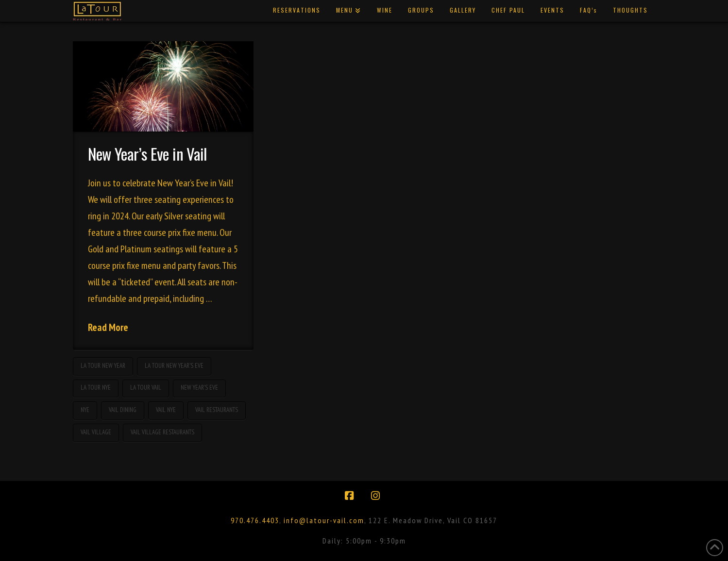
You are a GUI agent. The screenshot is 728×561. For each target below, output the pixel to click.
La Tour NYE (96, 388)
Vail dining (123, 410)
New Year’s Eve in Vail (147, 154)
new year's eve (199, 388)
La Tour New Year (103, 366)
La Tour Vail (146, 388)
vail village (96, 432)
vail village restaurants (162, 432)
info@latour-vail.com (324, 520)
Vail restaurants (217, 410)
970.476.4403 (255, 520)
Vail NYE (166, 410)
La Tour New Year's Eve (174, 366)
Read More (108, 327)
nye (85, 410)
